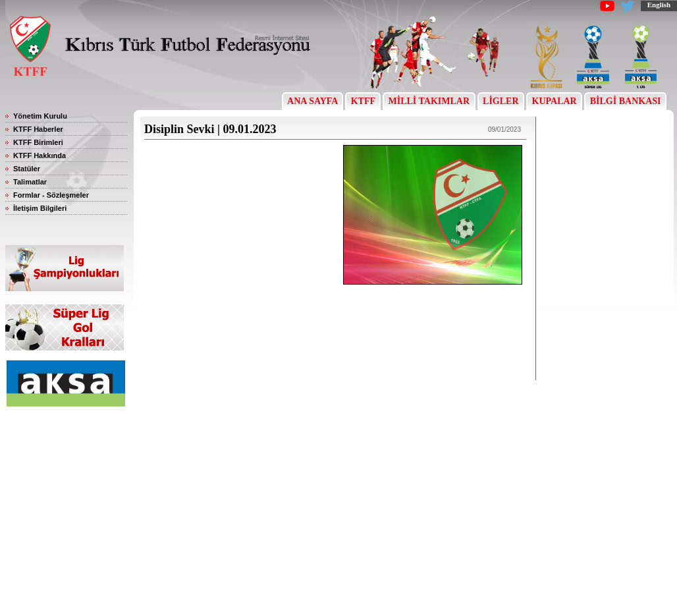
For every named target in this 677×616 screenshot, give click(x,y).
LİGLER (501, 101)
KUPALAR (554, 101)
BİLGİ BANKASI (625, 101)
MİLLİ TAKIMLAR (429, 101)
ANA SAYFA (312, 101)
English (659, 5)
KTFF (363, 101)
